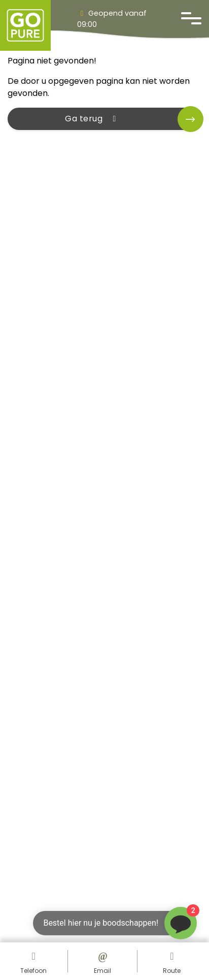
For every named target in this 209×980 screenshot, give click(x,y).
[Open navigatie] (191, 18)
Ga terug (92, 119)
